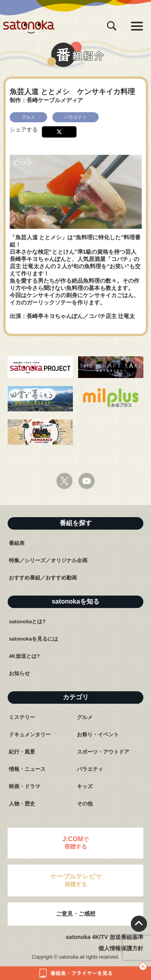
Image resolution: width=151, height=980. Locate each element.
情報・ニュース (27, 769)
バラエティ (90, 769)
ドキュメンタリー (30, 734)
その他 (85, 804)
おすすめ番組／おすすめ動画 (43, 578)
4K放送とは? (24, 656)
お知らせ (19, 673)
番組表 (17, 543)
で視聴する (76, 843)
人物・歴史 (22, 804)
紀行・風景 (22, 752)
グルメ (85, 717)
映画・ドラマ (25, 786)
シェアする (24, 129)
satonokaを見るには (33, 639)
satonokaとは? (27, 621)
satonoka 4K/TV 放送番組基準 (104, 937)
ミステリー (22, 717)
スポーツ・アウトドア (103, 752)
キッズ (85, 786)
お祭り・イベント (98, 734)
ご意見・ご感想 (76, 914)
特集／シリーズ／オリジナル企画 (48, 560)
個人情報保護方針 (121, 948)
